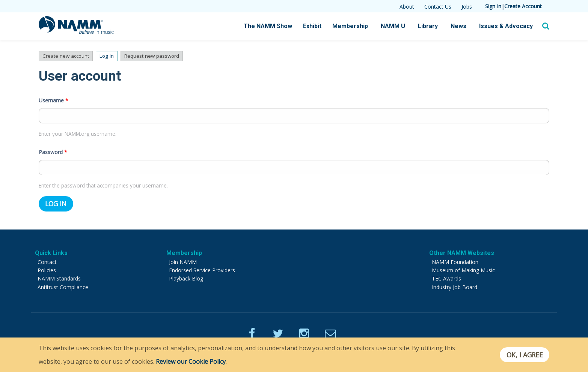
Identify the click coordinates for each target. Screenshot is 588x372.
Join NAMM (183, 260)
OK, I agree (524, 355)
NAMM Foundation (455, 260)
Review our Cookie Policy (191, 361)
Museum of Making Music (463, 268)
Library (428, 26)
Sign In (493, 6)
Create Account (523, 6)
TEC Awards (446, 276)
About (407, 7)
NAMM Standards (59, 276)
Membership (350, 26)
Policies (47, 268)
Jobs (467, 7)
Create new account (66, 56)
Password (53, 150)
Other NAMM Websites (462, 251)
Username (54, 98)
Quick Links (51, 251)
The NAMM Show (268, 26)
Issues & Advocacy (506, 26)
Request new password (157, 56)
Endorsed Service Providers (202, 268)
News (458, 26)
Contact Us (438, 7)
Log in (112, 56)
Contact (47, 260)
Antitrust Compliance (63, 285)
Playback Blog (186, 276)
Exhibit (312, 26)
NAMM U (393, 26)
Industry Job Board (455, 285)
